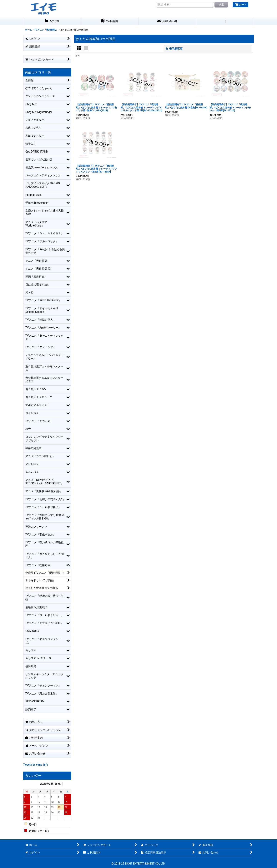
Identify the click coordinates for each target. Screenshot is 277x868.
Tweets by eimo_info (36, 765)
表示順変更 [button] (174, 49)
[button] (225, 21)
